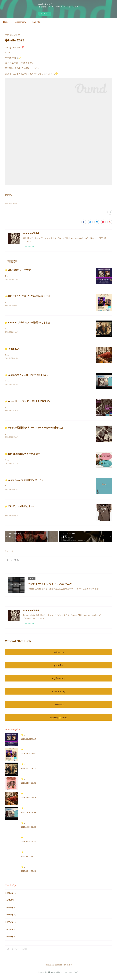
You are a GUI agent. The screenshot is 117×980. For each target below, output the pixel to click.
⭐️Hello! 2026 (12, 349)
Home (6, 22)
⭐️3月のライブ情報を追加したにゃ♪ (37, 781)
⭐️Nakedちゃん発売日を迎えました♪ (24, 482)
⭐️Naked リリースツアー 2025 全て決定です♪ (29, 402)
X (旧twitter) (58, 680)
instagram (58, 654)
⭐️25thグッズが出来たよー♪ (19, 508)
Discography (21, 22)
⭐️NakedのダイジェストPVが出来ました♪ (27, 376)
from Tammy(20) (11, 203)
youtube (58, 667)
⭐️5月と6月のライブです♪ (18, 270)
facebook (58, 706)
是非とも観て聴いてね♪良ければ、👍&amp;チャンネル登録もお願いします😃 (39, 382)
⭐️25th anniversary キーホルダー (22, 455)
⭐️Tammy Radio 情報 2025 (33, 825)
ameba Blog (59, 693)
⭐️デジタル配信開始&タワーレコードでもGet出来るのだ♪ (35, 429)
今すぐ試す (45, 14)
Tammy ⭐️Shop (58, 719)
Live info (36, 22)
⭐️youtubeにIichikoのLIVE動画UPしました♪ (28, 323)
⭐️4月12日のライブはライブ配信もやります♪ (28, 296)
